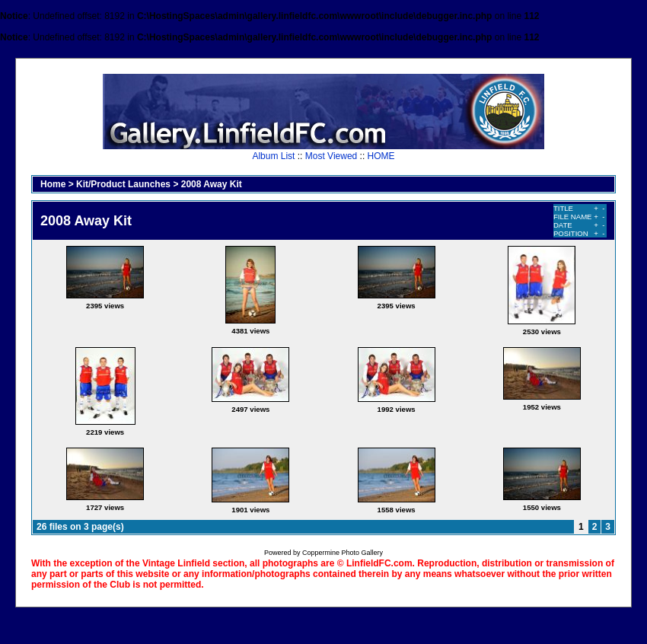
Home (53, 184)
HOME (381, 156)
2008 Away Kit (212, 184)
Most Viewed (331, 156)
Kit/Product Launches (123, 184)
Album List (273, 156)
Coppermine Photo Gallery (343, 553)
